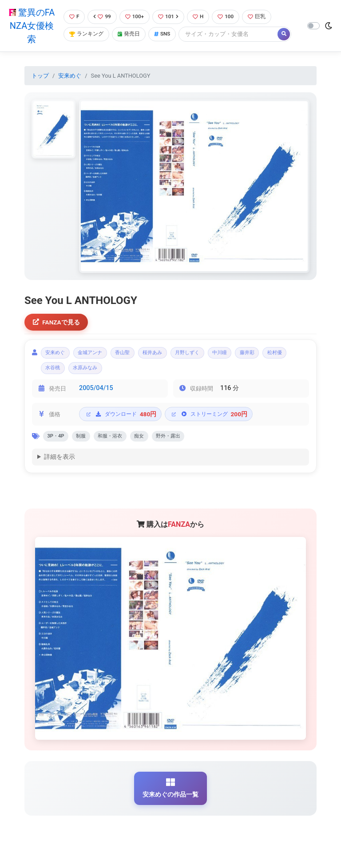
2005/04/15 (96, 393)
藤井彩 (284, 355)
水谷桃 (88, 372)
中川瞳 (252, 355)
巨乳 (263, 17)
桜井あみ (173, 355)
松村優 (55, 372)
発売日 (131, 34)
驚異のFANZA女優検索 (31, 26)
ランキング (86, 34)
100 (230, 17)
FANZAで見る (57, 323)
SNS (166, 34)
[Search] (233, 34)
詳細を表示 (59, 464)
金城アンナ (99, 355)
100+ (135, 17)
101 (171, 17)
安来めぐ (70, 76)
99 (102, 17)
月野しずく (214, 355)
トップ (40, 76)
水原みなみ (126, 372)
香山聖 (137, 355)
